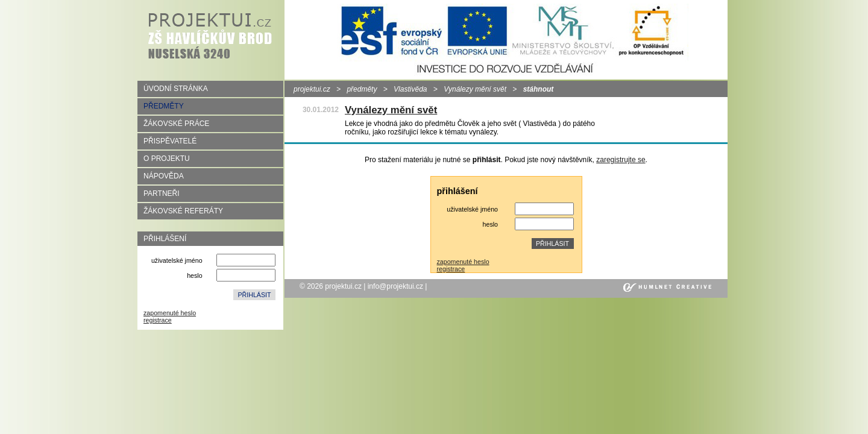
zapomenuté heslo (170, 313)
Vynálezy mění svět (475, 89)
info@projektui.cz (395, 286)
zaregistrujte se (621, 160)
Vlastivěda (410, 89)
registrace (158, 320)
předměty (362, 89)
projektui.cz (312, 89)
